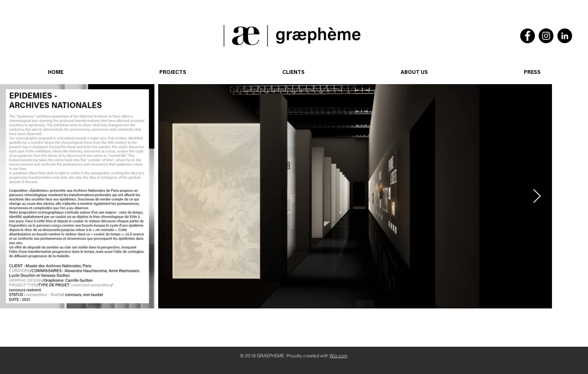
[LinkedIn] (565, 36)
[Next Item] (537, 196)
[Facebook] (527, 36)
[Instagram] (546, 36)
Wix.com (339, 356)
